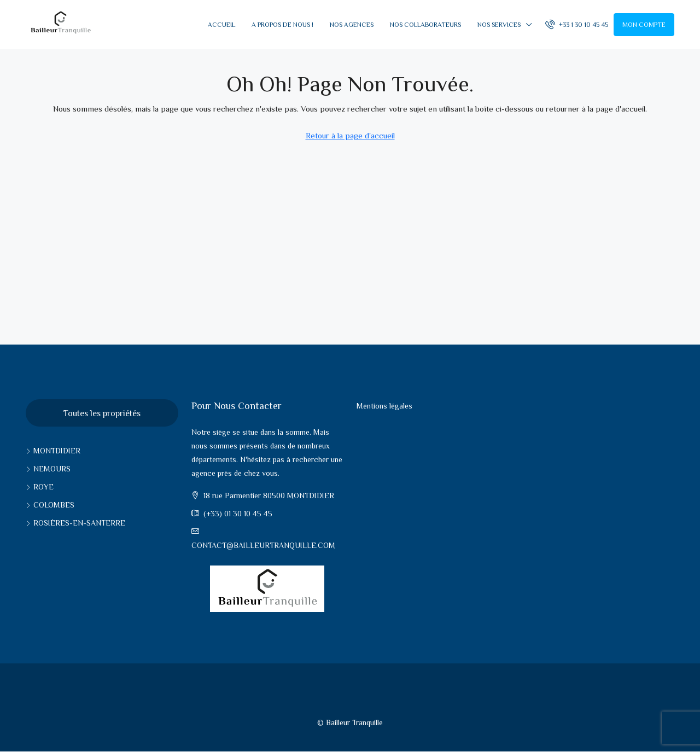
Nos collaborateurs (425, 25)
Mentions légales (384, 406)
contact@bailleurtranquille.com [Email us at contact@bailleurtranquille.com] (263, 545)
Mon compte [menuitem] (644, 25)
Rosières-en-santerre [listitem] (75, 523)
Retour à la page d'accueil (350, 135)
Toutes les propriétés (102, 413)
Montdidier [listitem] (53, 451)
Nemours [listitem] (48, 469)
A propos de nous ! (282, 25)
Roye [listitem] (40, 487)
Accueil (221, 25)
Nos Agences (352, 25)
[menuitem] (577, 25)
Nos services (499, 25)
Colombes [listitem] (50, 505)
